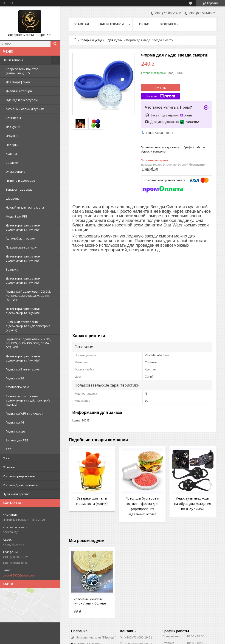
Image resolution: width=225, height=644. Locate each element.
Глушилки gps (16, 431)
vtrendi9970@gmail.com (19, 575)
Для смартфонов (18, 82)
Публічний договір (16, 494)
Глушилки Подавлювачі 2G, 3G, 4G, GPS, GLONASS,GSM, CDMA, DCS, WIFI (28, 296)
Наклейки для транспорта (25, 207)
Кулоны (11, 154)
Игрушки (12, 136)
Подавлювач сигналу (21, 247)
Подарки (12, 145)
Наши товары (13, 60)
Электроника (15, 172)
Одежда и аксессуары (22, 100)
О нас (7, 458)
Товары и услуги (92, 40)
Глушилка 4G (15, 422)
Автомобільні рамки (20, 238)
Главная (81, 24)
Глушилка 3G (15, 378)
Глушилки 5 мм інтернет (23, 369)
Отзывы (9, 467)
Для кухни (13, 127)
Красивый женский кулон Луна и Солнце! (90, 601)
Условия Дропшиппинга (20, 485)
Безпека (12, 269)
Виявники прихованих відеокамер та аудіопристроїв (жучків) (28, 326)
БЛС (9, 449)
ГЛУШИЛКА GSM (17, 387)
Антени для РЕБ (17, 440)
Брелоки (12, 163)
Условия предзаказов (19, 476)
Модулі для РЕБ (17, 216)
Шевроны (13, 198)
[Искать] (55, 44)
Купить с (161, 96)
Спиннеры (13, 118)
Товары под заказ (19, 189)
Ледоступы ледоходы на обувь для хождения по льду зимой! (193, 504)
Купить (161, 88)
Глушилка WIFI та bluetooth (25, 413)
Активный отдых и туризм (25, 109)
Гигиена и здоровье (20, 181)
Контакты (169, 24)
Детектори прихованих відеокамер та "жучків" (23, 227)
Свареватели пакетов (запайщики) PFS (22, 71)
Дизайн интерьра (19, 91)
